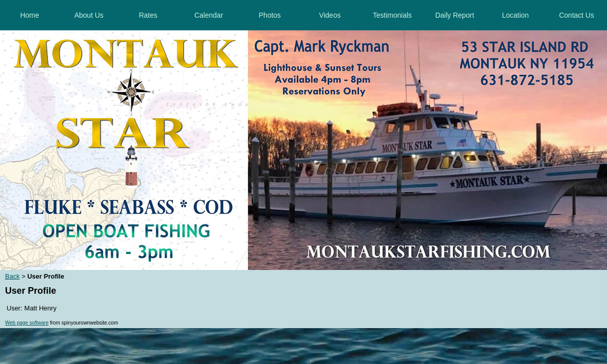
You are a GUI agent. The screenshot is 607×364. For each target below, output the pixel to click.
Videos (330, 15)
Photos (270, 15)
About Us (89, 15)
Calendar (209, 15)
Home (30, 15)
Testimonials (392, 15)
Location (515, 15)
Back (12, 276)
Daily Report (454, 15)
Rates (148, 15)
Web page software (27, 323)
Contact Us (576, 15)
